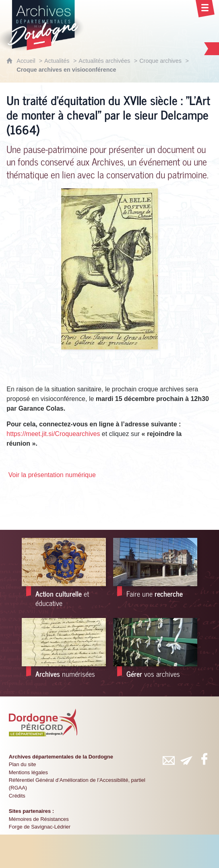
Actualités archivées (104, 61)
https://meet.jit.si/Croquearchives (53, 434)
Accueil (27, 61)
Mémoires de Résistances (39, 819)
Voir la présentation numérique (52, 475)
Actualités (57, 61)
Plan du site (23, 764)
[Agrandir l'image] (109, 268)
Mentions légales (28, 772)
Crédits (17, 796)
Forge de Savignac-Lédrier (40, 827)
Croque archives (160, 61)
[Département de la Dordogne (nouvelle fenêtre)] (43, 723)
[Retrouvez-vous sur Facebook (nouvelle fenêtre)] (204, 759)
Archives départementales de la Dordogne (61, 757)
